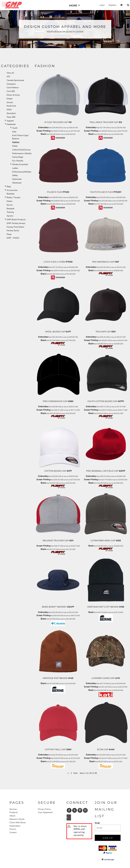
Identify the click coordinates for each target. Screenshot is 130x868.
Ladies (15, 168)
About (12, 816)
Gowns (13, 829)
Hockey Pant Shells (15, 227)
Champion (11, 84)
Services (13, 809)
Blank (43, 134)
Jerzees (10, 102)
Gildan (10, 99)
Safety (15, 175)
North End (11, 106)
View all (10, 73)
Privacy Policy (44, 809)
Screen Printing (43, 131)
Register (112, 5)
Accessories (12, 190)
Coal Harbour (13, 88)
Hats (14, 132)
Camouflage (18, 157)
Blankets (11, 194)
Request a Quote (17, 819)
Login (102, 5)
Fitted (15, 146)
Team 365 (11, 117)
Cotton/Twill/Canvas (21, 150)
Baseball (11, 209)
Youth (15, 128)
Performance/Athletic (22, 172)
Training (10, 212)
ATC (8, 77)
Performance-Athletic (22, 153)
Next (75, 773)
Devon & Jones (13, 95)
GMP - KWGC (13, 238)
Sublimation (15, 826)
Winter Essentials (20, 164)
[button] (121, 5)
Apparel (10, 121)
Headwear (11, 124)
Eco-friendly (18, 161)
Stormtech (11, 113)
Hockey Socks (13, 230)
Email (97, 823)
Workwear (17, 183)
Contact (13, 832)
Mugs (9, 234)
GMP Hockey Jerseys (16, 223)
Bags (9, 186)
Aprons (10, 216)
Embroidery (43, 127)
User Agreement (45, 812)
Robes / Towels (13, 197)
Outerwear (17, 179)
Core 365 (11, 91)
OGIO (9, 110)
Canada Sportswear (15, 80)
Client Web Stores (18, 822)
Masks (9, 201)
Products (14, 812)
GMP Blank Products (16, 220)
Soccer (10, 205)
